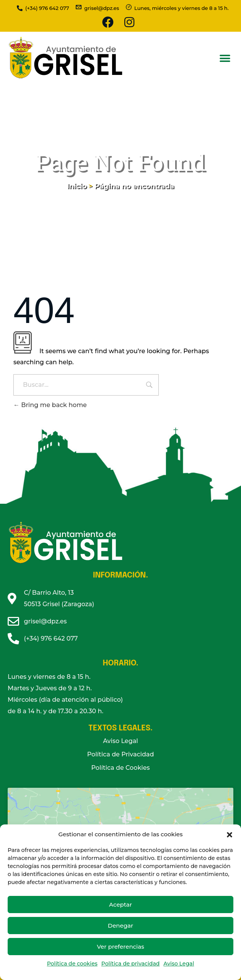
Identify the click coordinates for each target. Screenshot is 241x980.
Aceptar (120, 905)
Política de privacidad (131, 964)
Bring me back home (50, 405)
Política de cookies (72, 964)
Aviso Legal (179, 964)
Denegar (120, 926)
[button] (230, 834)
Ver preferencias (120, 947)
